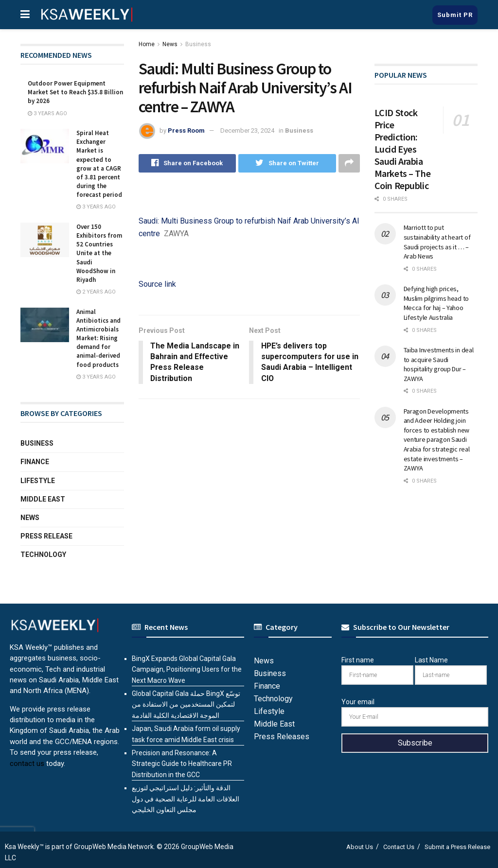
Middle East (43, 499)
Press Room (186, 130)
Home (147, 44)
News (170, 44)
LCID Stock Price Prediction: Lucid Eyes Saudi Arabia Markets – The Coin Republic (403, 149)
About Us (360, 847)
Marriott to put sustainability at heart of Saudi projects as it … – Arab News (437, 242)
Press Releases (282, 737)
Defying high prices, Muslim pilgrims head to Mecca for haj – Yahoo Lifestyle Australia (436, 303)
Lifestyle (38, 481)
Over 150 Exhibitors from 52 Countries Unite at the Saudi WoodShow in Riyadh (99, 253)
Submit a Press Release (457, 847)
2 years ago (96, 292)
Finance (35, 462)
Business (198, 44)
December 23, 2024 (247, 130)
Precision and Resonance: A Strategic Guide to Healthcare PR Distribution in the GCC (182, 764)
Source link (157, 284)
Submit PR (455, 15)
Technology (43, 555)
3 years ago (47, 113)
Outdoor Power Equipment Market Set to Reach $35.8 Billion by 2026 (75, 92)
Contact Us (399, 847)
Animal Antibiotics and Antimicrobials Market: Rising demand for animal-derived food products (98, 338)
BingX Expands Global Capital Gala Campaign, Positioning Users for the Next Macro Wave (187, 669)
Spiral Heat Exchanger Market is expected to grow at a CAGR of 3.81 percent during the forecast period (99, 164)
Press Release (46, 536)
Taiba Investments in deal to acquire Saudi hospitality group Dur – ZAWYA (439, 364)
